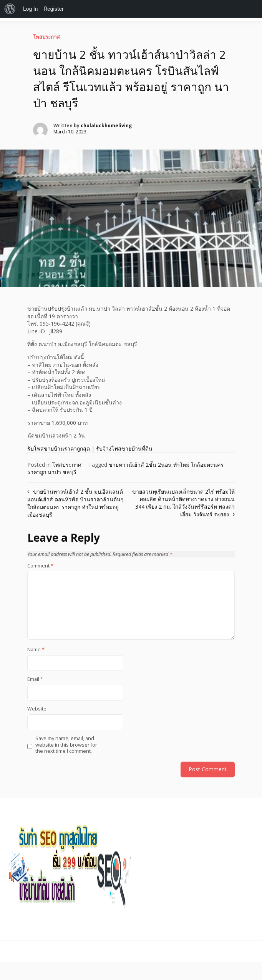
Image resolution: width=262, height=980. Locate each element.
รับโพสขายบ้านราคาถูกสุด (59, 448)
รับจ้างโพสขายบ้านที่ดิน (124, 448)
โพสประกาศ (46, 37)
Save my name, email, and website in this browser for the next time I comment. (66, 745)
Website (37, 709)
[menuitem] (10, 9)
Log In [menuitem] (30, 9)
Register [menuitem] (54, 9)
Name (36, 650)
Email (35, 679)
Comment (40, 566)
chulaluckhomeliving (106, 126)
